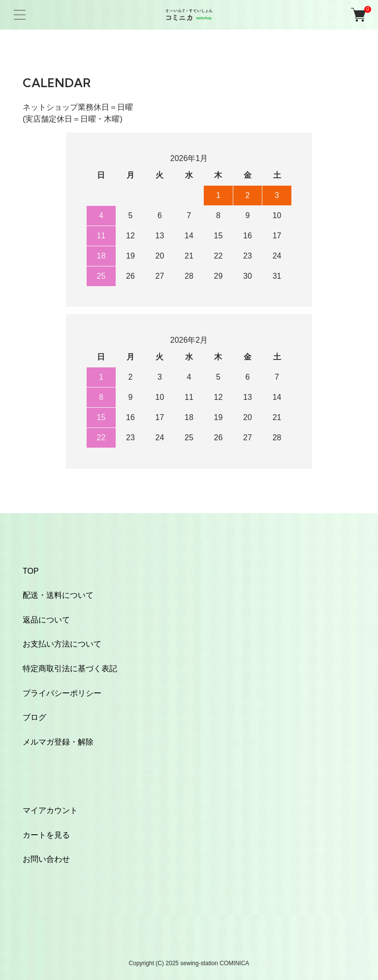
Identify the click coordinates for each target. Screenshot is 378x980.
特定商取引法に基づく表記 (70, 669)
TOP (31, 571)
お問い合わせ (46, 859)
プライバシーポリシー (62, 693)
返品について (46, 620)
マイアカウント (50, 810)
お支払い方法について (62, 644)
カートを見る (46, 835)
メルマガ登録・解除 (58, 742)
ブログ (34, 717)
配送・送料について (58, 595)
